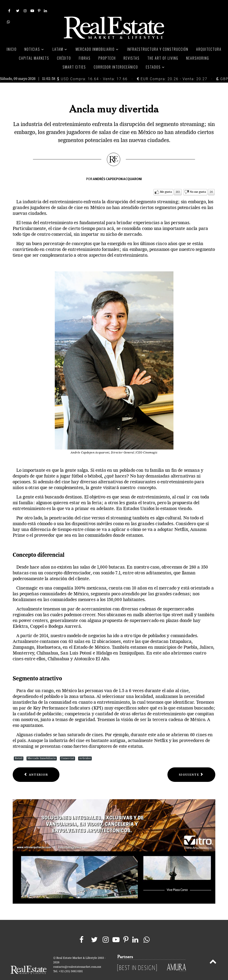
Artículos (85, 748)
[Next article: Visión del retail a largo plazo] (191, 765)
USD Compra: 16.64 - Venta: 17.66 (92, 69)
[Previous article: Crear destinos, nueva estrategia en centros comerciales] (36, 765)
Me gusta (166, 182)
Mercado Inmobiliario (42, 748)
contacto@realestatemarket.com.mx (77, 957)
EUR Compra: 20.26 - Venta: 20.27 (172, 69)
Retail (19, 748)
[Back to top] (213, 952)
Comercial (67, 748)
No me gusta (198, 182)
